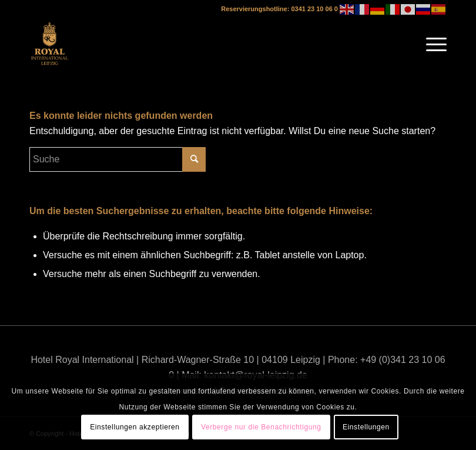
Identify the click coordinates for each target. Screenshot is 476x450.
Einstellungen (366, 427)
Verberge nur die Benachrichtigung (261, 427)
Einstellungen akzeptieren (135, 427)
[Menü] (430, 44)
